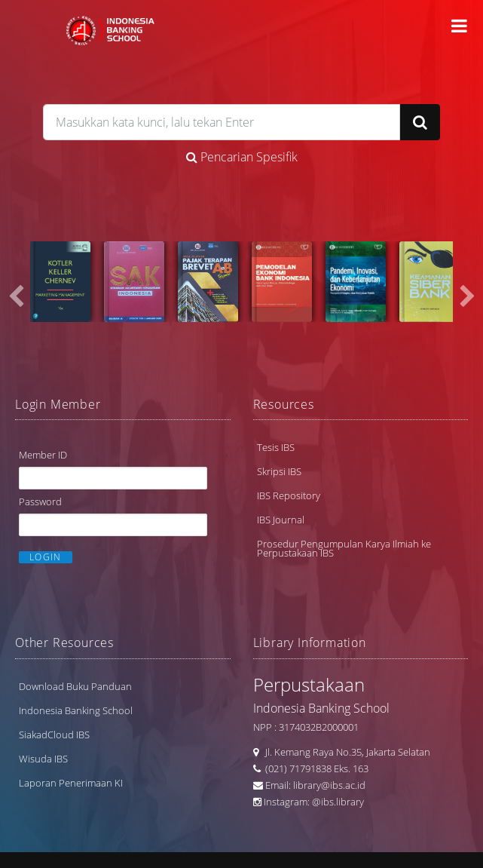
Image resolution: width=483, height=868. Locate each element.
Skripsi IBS (279, 471)
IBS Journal (281, 520)
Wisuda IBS (43, 759)
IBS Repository (289, 495)
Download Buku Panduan (75, 686)
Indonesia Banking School (76, 710)
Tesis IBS (276, 447)
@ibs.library (338, 802)
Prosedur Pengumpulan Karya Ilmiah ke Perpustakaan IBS (344, 548)
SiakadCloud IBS (54, 735)
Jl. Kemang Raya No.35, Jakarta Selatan (344, 752)
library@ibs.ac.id (329, 785)
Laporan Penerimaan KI (71, 783)
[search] (222, 122)
